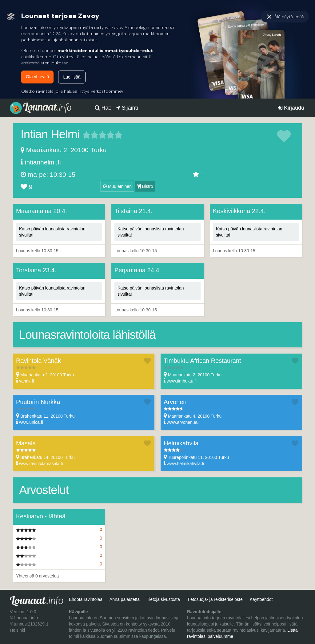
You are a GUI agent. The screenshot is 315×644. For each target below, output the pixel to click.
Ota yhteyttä (37, 77)
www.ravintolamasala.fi (41, 464)
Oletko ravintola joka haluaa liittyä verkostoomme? (72, 91)
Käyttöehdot (261, 599)
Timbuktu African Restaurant (202, 361)
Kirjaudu (291, 108)
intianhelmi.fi (43, 162)
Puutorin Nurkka (38, 402)
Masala (26, 443)
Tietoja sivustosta (163, 599)
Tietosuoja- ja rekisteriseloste (215, 599)
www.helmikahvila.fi (185, 464)
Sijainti (127, 108)
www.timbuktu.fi (182, 381)
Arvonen (175, 402)
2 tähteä (90, 135)
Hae (103, 108)
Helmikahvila (181, 443)
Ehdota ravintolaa (86, 599)
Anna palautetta (125, 599)
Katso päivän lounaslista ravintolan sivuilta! (52, 232)
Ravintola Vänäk (38, 361)
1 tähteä (86, 135)
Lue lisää (72, 77)
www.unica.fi (31, 422)
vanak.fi (26, 381)
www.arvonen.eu (183, 422)
